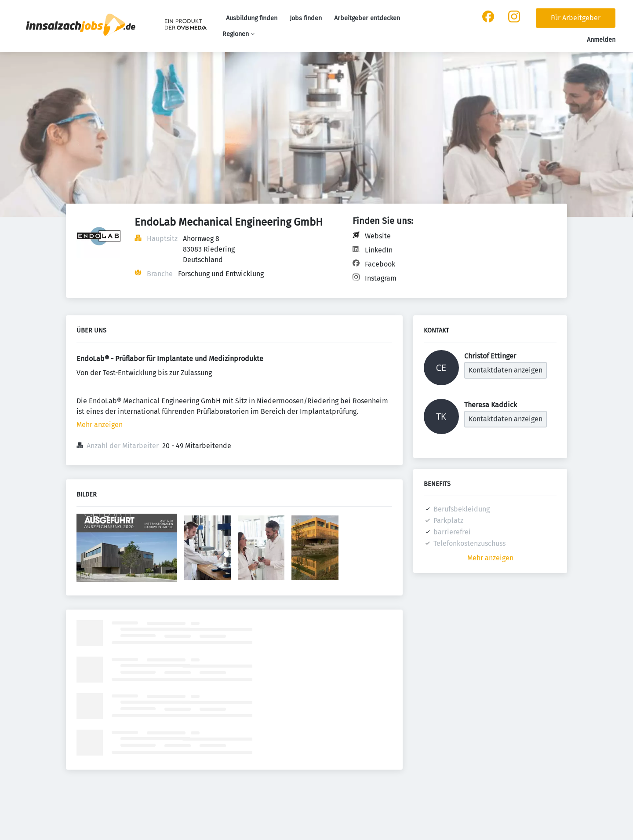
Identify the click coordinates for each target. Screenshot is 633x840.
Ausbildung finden (252, 18)
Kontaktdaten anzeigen (506, 370)
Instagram (381, 278)
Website (378, 236)
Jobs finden (306, 18)
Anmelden (601, 40)
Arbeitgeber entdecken (367, 18)
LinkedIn (379, 250)
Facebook (380, 264)
